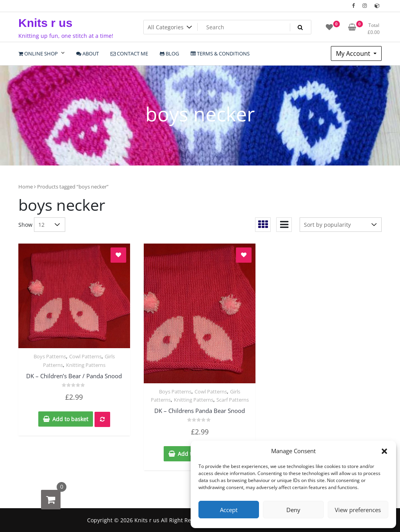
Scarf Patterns (233, 400)
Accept (229, 510)
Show (25, 225)
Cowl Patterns (85, 356)
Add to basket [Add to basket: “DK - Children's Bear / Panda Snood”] (70, 419)
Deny (293, 510)
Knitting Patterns (86, 365)
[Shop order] (341, 225)
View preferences (358, 510)
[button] (384, 451)
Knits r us (45, 23)
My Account (354, 53)
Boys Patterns (50, 356)
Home (26, 187)
